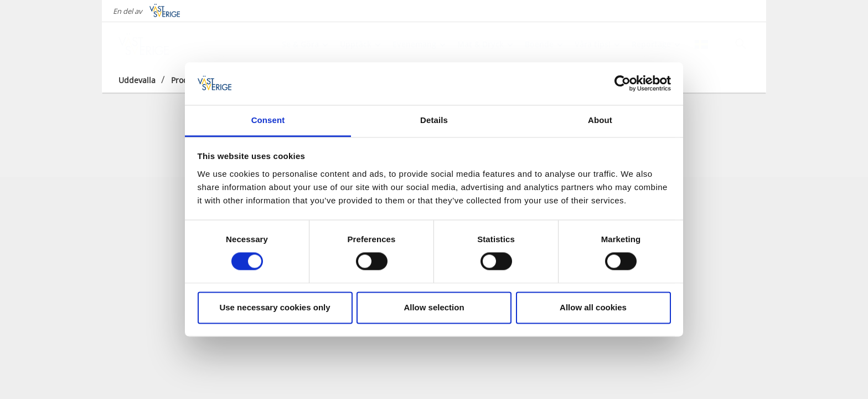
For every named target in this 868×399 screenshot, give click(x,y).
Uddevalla (137, 80)
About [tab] (600, 120)
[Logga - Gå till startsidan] (157, 44)
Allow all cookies (593, 307)
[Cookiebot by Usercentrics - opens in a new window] (622, 84)
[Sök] (741, 44)
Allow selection (434, 307)
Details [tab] (434, 120)
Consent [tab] (268, 120)
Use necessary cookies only (275, 307)
